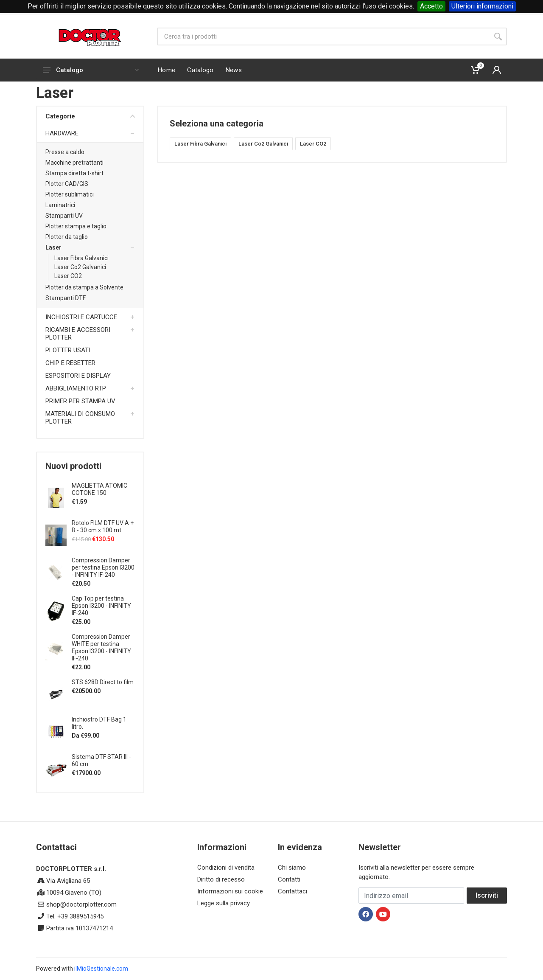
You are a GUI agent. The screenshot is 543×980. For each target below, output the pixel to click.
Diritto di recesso (221, 879)
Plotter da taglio (67, 237)
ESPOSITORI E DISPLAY (78, 376)
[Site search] (323, 37)
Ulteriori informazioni (482, 6)
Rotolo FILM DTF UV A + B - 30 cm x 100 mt (103, 527)
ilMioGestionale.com (101, 969)
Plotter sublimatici (70, 194)
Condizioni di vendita (226, 868)
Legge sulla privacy (224, 903)
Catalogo (91, 70)
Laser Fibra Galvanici (81, 258)
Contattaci (292, 891)
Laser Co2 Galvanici (80, 267)
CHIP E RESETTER (70, 363)
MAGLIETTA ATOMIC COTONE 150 (99, 489)
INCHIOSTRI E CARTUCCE (81, 317)
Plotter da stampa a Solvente (84, 287)
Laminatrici (60, 205)
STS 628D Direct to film (103, 682)
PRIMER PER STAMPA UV (80, 401)
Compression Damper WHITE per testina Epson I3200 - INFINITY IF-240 (101, 647)
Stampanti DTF (66, 298)
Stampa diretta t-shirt (74, 173)
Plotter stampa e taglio (76, 226)
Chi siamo (292, 868)
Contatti (289, 879)
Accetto (431, 6)
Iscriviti (487, 895)
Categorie (90, 116)
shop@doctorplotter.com (81, 904)
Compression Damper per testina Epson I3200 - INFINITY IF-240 (103, 567)
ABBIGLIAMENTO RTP (76, 388)
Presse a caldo (65, 152)
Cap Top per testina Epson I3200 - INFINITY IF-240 (101, 606)
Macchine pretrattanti (74, 163)
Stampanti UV (64, 216)
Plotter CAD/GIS (67, 184)
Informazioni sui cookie (230, 891)
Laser (53, 247)
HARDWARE (62, 133)
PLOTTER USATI (68, 350)
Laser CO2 (68, 276)
